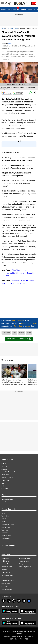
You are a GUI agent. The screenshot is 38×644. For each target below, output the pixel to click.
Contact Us (5, 464)
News (3, 28)
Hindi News (5, 480)
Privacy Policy (29, 636)
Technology (10, 28)
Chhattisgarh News (7, 581)
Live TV (4, 483)
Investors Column (7, 478)
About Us (4, 466)
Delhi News (5, 561)
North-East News (7, 572)
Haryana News (6, 564)
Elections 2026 (13, 9)
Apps (16, 28)
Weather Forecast (7, 499)
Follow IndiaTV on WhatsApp (19, 339)
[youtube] (19, 601)
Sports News (6, 527)
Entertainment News (8, 524)
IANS (10, 44)
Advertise (4, 469)
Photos (4, 519)
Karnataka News (7, 589)
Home (3, 9)
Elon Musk (6, 333)
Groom (22, 333)
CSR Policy (14, 639)
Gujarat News (6, 584)
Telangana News (24, 564)
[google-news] (29, 601)
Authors (4, 486)
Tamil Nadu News (7, 575)
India (30, 9)
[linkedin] (24, 601)
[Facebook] (4, 601)
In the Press (5, 475)
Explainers (5, 533)
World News (5, 516)
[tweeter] (9, 601)
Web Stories (5, 489)
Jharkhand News (7, 567)
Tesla (14, 333)
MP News (5, 569)
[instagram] (14, 601)
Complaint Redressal (8, 472)
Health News (6, 538)
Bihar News (5, 558)
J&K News (5, 586)
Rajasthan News (24, 561)
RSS (26, 639)
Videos (24, 9)
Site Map (7, 636)
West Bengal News (25, 567)
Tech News (5, 530)
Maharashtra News (25, 558)
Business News (6, 536)
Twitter (29, 333)
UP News (4, 578)
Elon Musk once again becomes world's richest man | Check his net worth (18, 273)
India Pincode (6, 502)
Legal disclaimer (17, 636)
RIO (21, 639)
